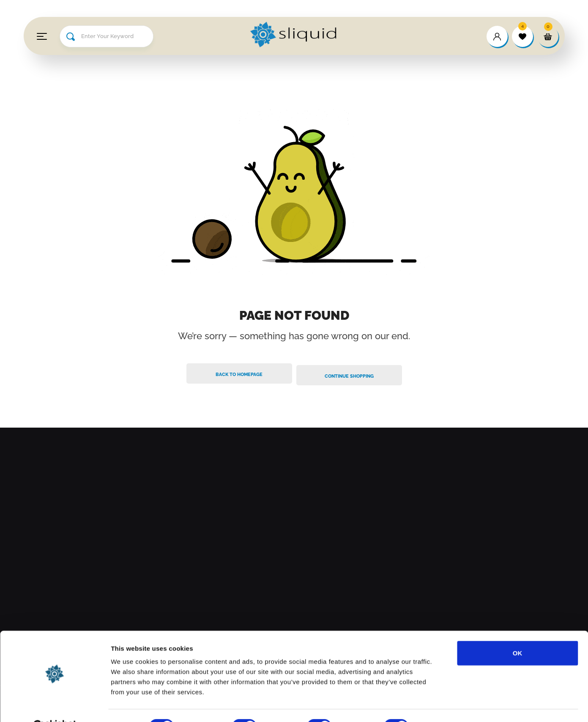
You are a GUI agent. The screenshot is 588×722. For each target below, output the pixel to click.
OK (518, 632)
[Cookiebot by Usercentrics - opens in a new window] (55, 706)
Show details (444, 705)
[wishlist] (522, 36)
